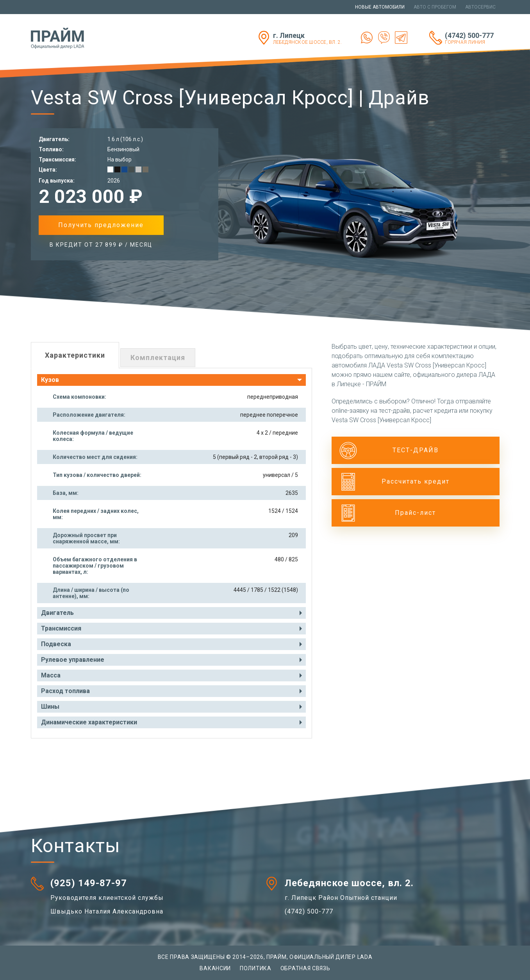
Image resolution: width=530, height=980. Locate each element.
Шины (50, 707)
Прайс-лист (415, 513)
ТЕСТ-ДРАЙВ (416, 450)
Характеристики (75, 355)
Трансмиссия (61, 628)
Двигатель (57, 613)
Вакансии (215, 968)
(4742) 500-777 (472, 38)
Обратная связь (305, 968)
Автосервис (480, 7)
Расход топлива (65, 691)
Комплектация (158, 357)
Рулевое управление (73, 660)
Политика (256, 968)
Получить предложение (101, 225)
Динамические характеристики (89, 722)
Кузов (50, 380)
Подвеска (56, 644)
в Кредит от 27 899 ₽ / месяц (101, 245)
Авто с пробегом (435, 7)
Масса (51, 675)
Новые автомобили (380, 7)
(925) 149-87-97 (89, 883)
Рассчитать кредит (416, 481)
